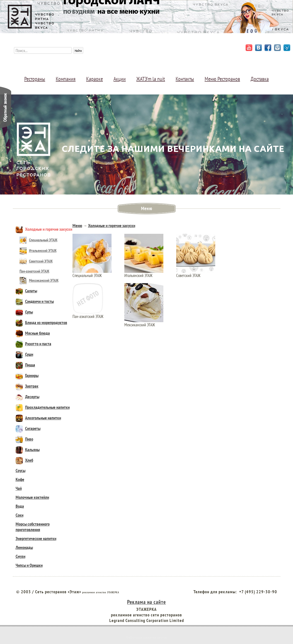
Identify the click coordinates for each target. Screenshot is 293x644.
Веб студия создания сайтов (147, 637)
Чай (19, 488)
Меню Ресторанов (222, 79)
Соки (20, 515)
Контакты (185, 79)
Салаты (26, 291)
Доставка (260, 79)
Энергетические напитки (36, 538)
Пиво (24, 439)
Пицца (25, 365)
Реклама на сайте (146, 602)
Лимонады (24, 547)
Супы (24, 312)
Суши (24, 354)
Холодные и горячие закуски (44, 229)
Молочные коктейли (32, 497)
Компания (66, 79)
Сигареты (28, 428)
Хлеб (24, 460)
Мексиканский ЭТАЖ (39, 280)
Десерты (27, 397)
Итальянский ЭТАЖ (38, 251)
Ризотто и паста (33, 344)
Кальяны (28, 449)
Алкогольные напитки (38, 418)
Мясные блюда (33, 333)
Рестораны (35, 79)
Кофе (20, 479)
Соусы (20, 470)
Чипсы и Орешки (29, 565)
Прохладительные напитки (43, 407)
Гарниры (27, 375)
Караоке (95, 79)
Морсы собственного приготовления (33, 527)
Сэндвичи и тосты (35, 301)
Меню (77, 225)
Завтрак (27, 386)
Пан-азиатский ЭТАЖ (34, 271)
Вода (20, 506)
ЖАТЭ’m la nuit (151, 79)
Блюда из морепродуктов (41, 322)
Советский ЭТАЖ (36, 261)
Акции (120, 79)
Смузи (20, 556)
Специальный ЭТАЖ (38, 240)
